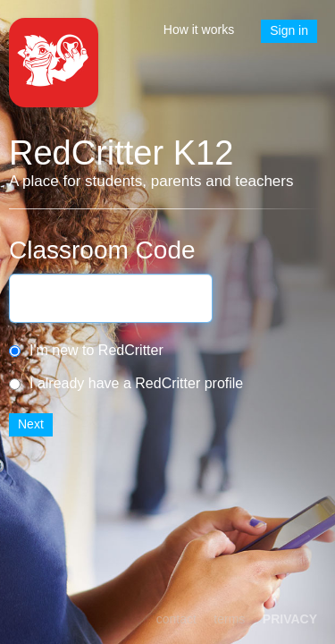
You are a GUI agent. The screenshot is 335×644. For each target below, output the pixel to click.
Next (31, 424)
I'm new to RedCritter (96, 350)
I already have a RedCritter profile (136, 383)
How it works (199, 30)
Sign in (289, 30)
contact (176, 619)
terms (229, 619)
